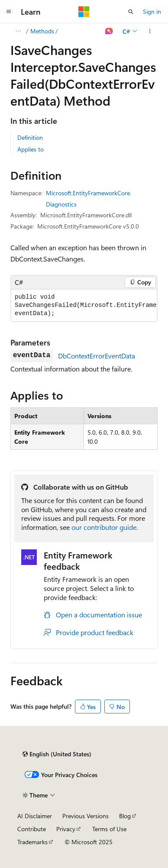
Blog (125, 816)
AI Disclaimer (35, 816)
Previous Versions (86, 816)
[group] (84, 305)
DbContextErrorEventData (97, 356)
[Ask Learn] (109, 31)
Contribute (32, 829)
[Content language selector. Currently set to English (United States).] (57, 754)
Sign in (152, 11)
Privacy (66, 829)
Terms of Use (109, 829)
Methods (42, 31)
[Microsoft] (84, 12)
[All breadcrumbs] (18, 31)
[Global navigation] (9, 12)
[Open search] (131, 12)
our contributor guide (104, 527)
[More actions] (150, 31)
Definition (30, 137)
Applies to (31, 149)
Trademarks (32, 842)
